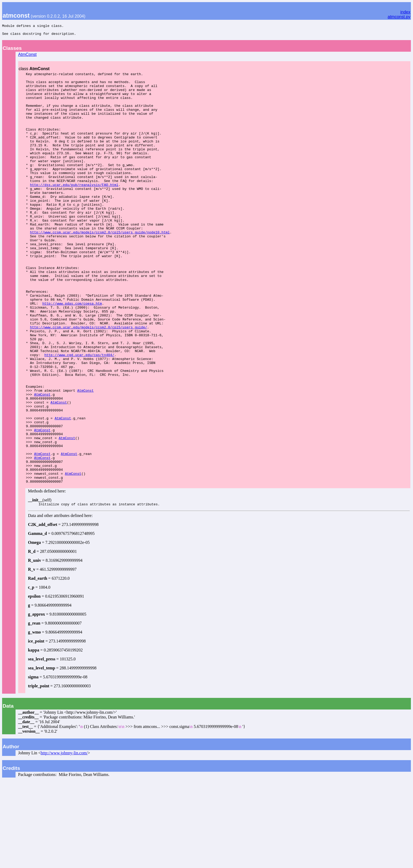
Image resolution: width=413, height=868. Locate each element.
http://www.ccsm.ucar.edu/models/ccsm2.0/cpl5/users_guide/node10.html (100, 267)
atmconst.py (399, 17)
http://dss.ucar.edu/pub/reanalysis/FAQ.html (74, 210)
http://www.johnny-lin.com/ (64, 839)
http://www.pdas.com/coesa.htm (72, 352)
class (34, 71)
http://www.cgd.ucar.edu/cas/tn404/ (79, 414)
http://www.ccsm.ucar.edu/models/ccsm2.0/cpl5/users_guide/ (89, 381)
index (405, 12)
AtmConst (27, 57)
